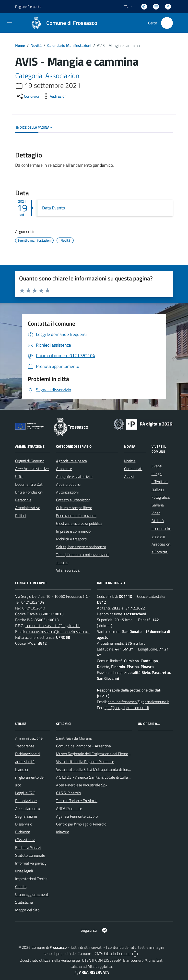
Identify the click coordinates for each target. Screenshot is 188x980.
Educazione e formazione (76, 516)
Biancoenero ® (135, 960)
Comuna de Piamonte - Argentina (83, 746)
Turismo (62, 562)
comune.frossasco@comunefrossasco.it (58, 631)
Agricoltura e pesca (71, 461)
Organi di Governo (30, 461)
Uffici (19, 476)
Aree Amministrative (32, 469)
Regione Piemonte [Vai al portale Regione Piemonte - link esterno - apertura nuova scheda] (28, 6)
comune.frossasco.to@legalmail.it (53, 626)
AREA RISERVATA (91, 972)
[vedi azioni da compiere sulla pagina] (55, 96)
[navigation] (10, 22)
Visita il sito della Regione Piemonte (85, 762)
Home (20, 45)
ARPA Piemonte (69, 808)
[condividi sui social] (28, 96)
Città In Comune (117, 953)
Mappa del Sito (27, 910)
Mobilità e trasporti (71, 539)
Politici (20, 516)
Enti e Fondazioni (29, 492)
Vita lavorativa (68, 570)
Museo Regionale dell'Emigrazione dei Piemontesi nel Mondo (105, 754)
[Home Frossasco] (62, 23)
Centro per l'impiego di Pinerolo (81, 824)
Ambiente (64, 469)
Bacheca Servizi (28, 847)
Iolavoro (63, 832)
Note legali (24, 871)
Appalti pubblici (68, 484)
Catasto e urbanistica (73, 500)
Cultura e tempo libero (74, 508)
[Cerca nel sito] (167, 23)
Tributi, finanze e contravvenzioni (83, 555)
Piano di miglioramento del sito (30, 777)
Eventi (157, 466)
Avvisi (129, 476)
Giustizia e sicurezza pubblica (79, 523)
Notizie (130, 461)
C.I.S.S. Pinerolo (68, 793)
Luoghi (157, 474)
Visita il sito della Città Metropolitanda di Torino (94, 769)
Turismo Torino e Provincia (77, 801)
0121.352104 (33, 602)
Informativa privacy (31, 863)
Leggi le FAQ (25, 793)
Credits (21, 887)
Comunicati (133, 469)
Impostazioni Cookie (31, 879)
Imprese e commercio (73, 531)
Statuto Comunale (30, 855)
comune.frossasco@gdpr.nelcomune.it (138, 702)
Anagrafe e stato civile (74, 476)
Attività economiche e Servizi (161, 528)
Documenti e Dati (29, 484)
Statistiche (24, 902)
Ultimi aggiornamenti (32, 894)
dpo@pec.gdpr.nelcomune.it (127, 708)
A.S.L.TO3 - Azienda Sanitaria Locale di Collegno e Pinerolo (104, 777)
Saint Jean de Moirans (74, 738)
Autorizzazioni (67, 492)
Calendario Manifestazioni (69, 45)
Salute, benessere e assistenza (81, 547)
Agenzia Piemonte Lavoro (77, 816)
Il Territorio (160, 482)
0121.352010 (34, 608)
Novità (36, 45)
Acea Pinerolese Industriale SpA (82, 785)
